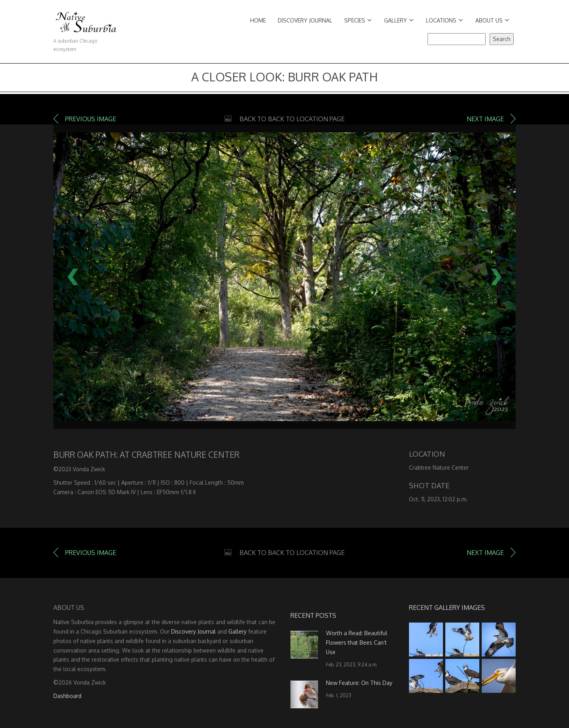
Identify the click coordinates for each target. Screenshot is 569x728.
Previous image (91, 119)
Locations (445, 20)
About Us (492, 20)
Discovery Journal (305, 20)
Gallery (399, 20)
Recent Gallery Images (447, 608)
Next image (485, 119)
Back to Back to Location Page (292, 119)
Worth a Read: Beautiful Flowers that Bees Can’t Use (357, 642)
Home (258, 20)
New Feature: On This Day (359, 683)
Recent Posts (313, 615)
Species (358, 20)
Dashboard (67, 696)
